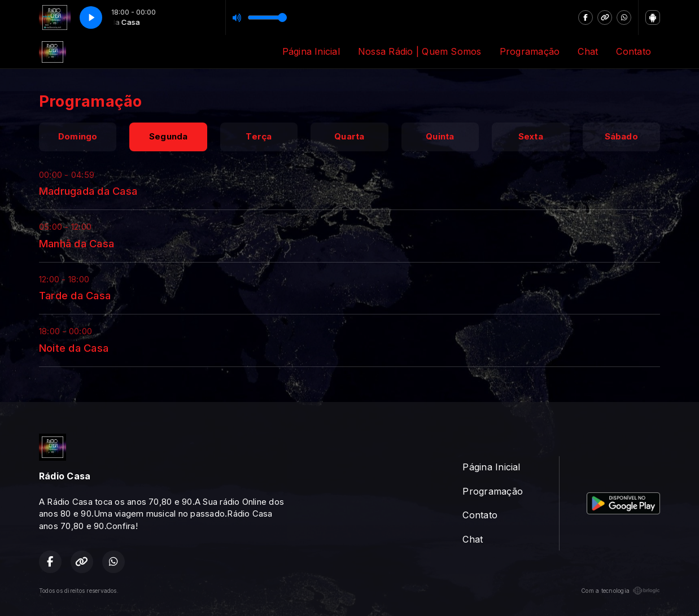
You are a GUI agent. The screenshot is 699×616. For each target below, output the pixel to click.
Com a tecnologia (621, 591)
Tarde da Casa (75, 295)
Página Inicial (311, 51)
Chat (588, 51)
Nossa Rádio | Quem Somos (420, 51)
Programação (530, 51)
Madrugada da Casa (88, 191)
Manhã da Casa (77, 243)
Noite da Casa (74, 348)
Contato (634, 51)
